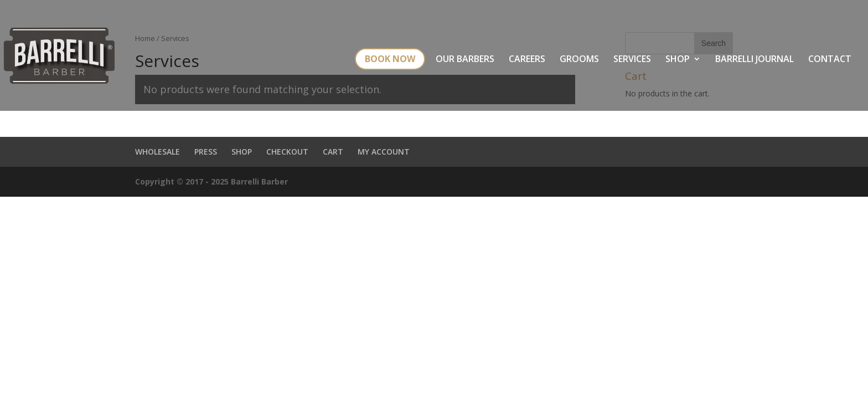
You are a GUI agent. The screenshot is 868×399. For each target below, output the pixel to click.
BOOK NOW (390, 59)
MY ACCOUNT (384, 152)
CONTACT (830, 60)
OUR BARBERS (465, 60)
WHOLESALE (157, 152)
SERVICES (632, 60)
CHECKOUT (287, 152)
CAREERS (527, 60)
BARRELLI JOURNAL (755, 60)
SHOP (678, 60)
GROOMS (579, 60)
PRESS (206, 152)
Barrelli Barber (259, 181)
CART (333, 152)
